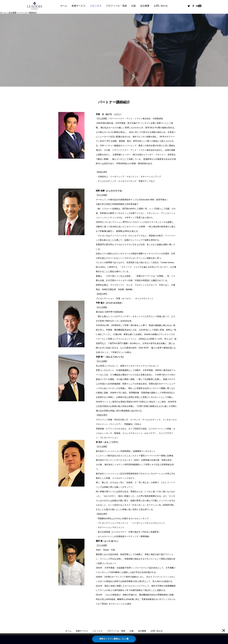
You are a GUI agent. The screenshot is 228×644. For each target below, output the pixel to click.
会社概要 (145, 6)
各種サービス (79, 6)
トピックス (96, 6)
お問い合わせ (161, 6)
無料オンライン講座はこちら (114, 639)
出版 (133, 6)
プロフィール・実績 (116, 6)
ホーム (64, 6)
